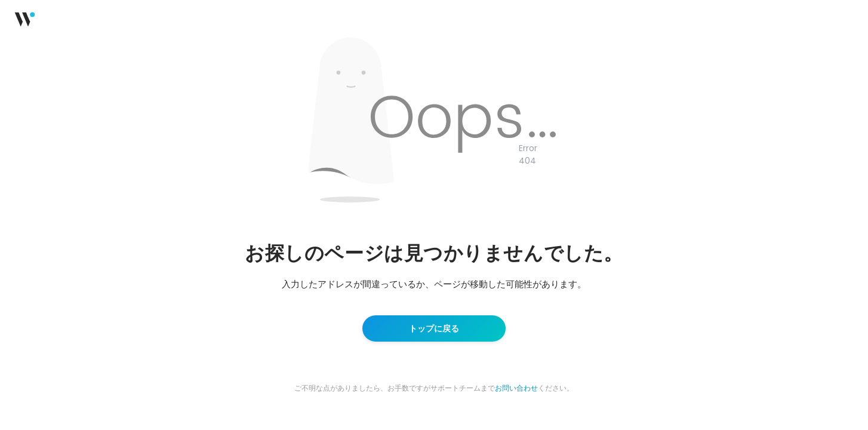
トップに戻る (434, 328)
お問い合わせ (516, 388)
